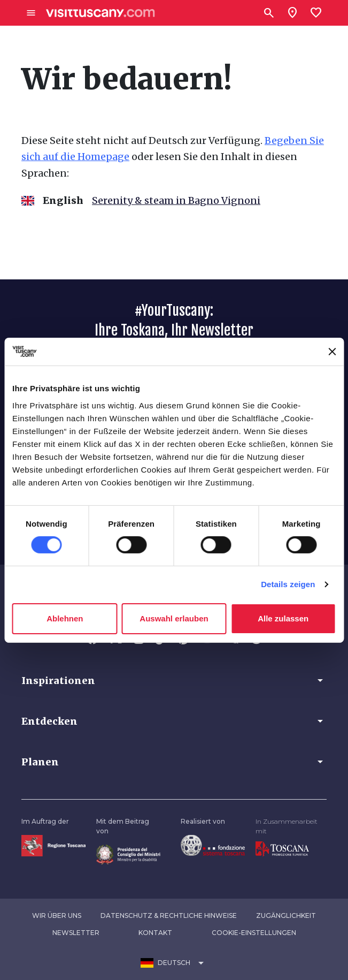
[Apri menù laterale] (31, 13)
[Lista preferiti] (316, 13)
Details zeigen (288, 584)
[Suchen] (269, 13)
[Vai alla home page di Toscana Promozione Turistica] (282, 849)
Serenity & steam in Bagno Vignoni (176, 200)
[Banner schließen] (332, 352)
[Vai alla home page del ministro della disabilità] (128, 854)
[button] (174, 680)
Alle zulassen (283, 618)
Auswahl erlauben (174, 618)
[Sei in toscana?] (292, 13)
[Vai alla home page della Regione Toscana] (53, 845)
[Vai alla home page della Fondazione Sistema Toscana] (213, 845)
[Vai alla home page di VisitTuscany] (100, 13)
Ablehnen (65, 618)
